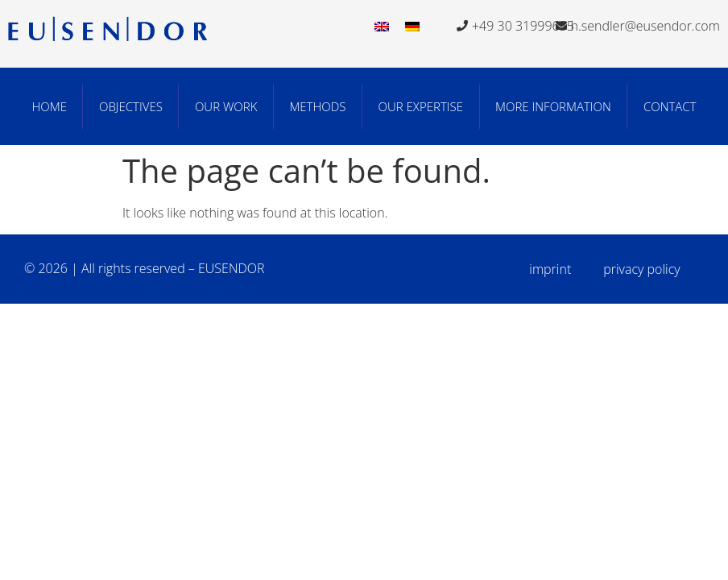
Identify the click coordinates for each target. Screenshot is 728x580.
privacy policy (641, 269)
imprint (550, 269)
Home (49, 106)
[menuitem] (382, 25)
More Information (553, 106)
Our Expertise (421, 106)
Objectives (131, 106)
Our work (226, 106)
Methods (317, 106)
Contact (670, 106)
